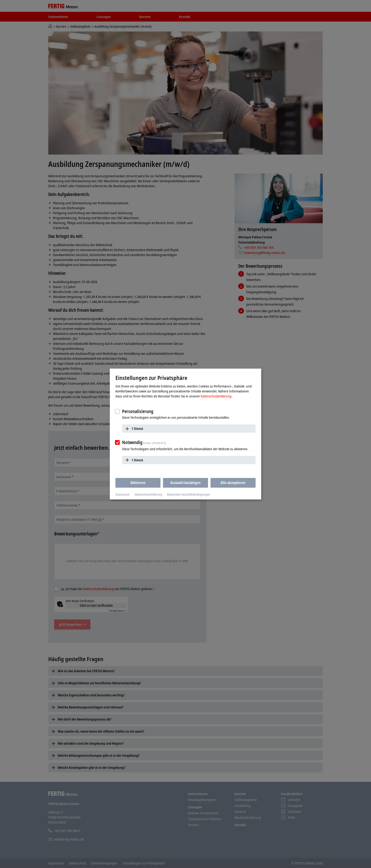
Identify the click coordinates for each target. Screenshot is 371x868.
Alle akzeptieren (233, 483)
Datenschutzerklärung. (216, 396)
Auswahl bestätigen (185, 483)
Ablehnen (138, 483)
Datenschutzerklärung (148, 494)
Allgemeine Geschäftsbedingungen (188, 494)
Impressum (123, 494)
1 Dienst (137, 428)
